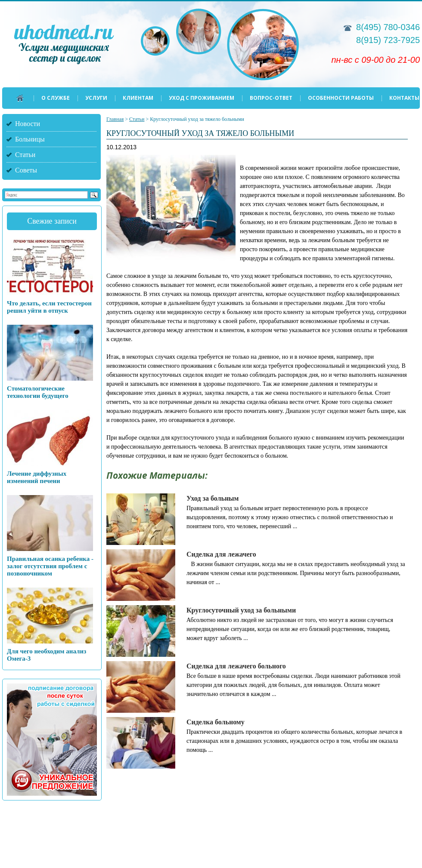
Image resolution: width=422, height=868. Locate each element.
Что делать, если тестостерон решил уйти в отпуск (49, 307)
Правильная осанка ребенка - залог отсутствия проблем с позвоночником (50, 566)
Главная (115, 119)
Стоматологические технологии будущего (38, 392)
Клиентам (138, 98)
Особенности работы (341, 98)
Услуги (96, 98)
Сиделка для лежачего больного (236, 666)
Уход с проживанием (202, 98)
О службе (56, 98)
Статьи (25, 155)
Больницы (30, 139)
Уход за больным (213, 498)
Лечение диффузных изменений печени (37, 477)
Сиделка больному (216, 722)
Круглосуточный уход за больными (241, 610)
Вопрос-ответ (271, 98)
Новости (28, 124)
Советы (26, 170)
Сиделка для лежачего (221, 554)
